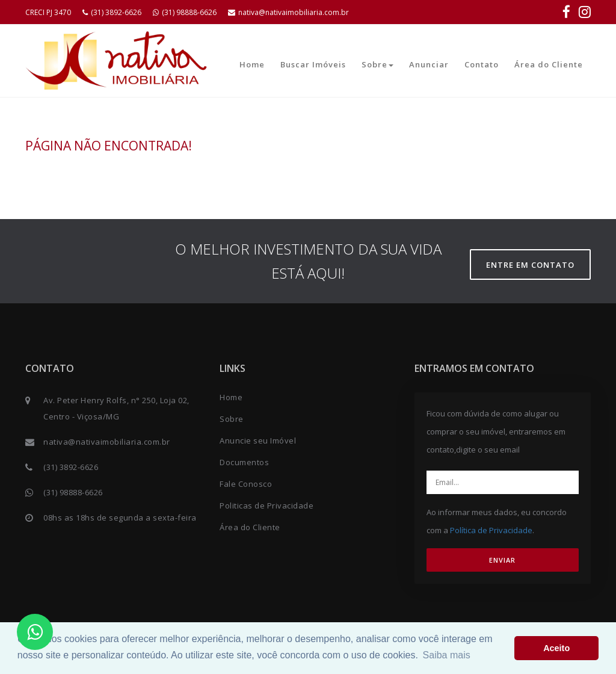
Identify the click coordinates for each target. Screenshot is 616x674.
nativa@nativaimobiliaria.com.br (288, 12)
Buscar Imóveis (313, 64)
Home (252, 64)
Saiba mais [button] (447, 655)
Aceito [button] (556, 648)
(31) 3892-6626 (112, 12)
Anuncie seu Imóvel (258, 441)
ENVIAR (502, 560)
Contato (482, 64)
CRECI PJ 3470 (48, 12)
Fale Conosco (246, 484)
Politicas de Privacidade (266, 505)
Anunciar (429, 64)
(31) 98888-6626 (185, 12)
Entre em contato (530, 265)
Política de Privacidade (491, 530)
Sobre (377, 64)
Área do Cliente (549, 64)
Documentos (244, 462)
